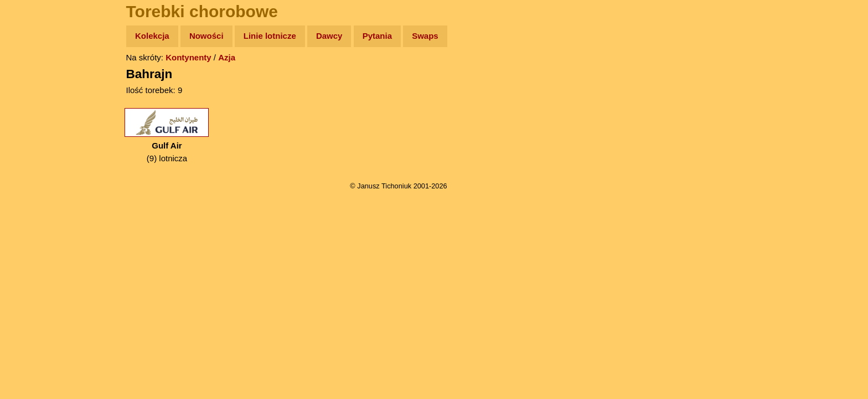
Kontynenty (188, 57)
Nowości (206, 36)
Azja (227, 57)
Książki (33, 143)
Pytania (377, 36)
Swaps (425, 36)
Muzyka (33, 164)
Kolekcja (152, 36)
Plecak (32, 186)
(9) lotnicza (167, 135)
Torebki (33, 229)
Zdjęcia (33, 101)
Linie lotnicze (270, 36)
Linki (28, 207)
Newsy (32, 122)
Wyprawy (37, 79)
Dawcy (329, 36)
